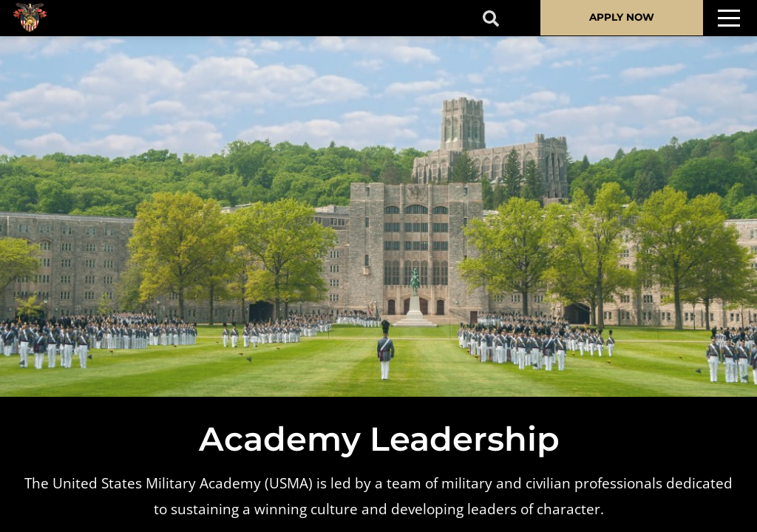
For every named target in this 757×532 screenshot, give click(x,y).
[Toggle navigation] (729, 18)
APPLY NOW (622, 17)
